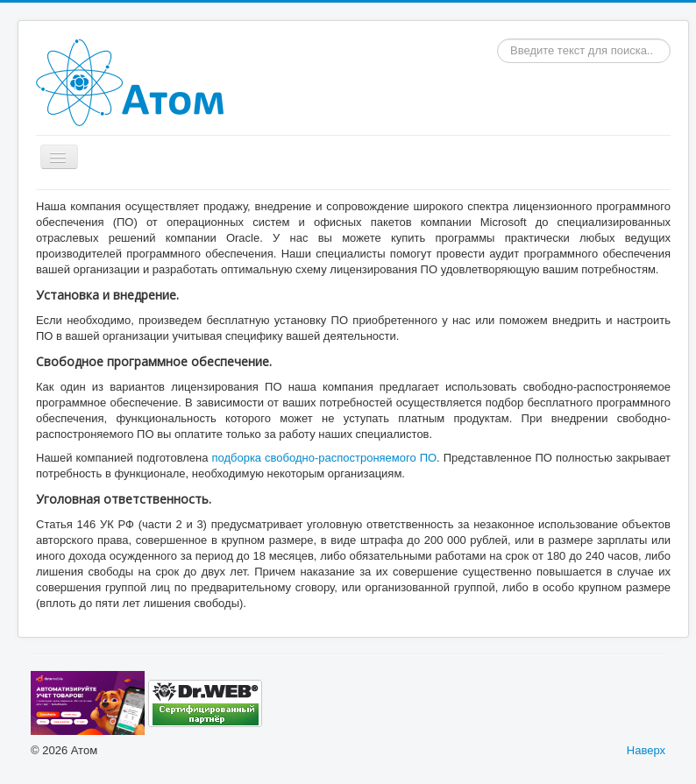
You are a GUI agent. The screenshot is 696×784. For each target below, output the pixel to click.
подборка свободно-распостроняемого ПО (324, 458)
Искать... (497, 39)
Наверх (646, 750)
